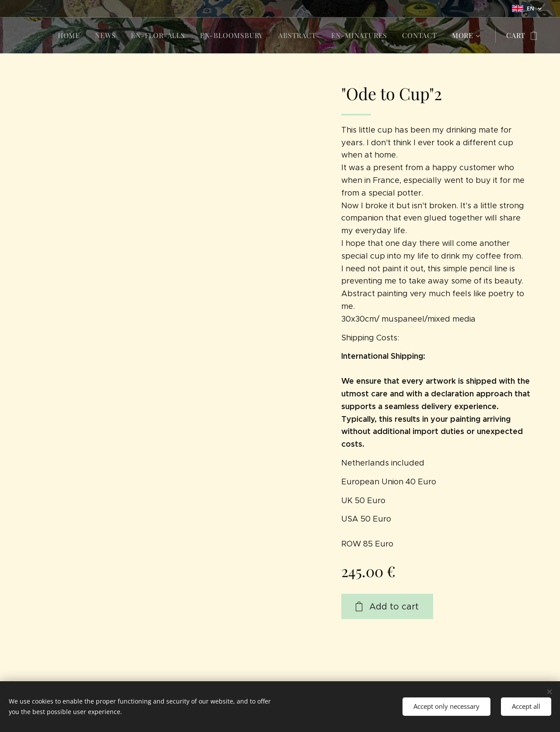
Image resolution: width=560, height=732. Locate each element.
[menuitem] (69, 35)
